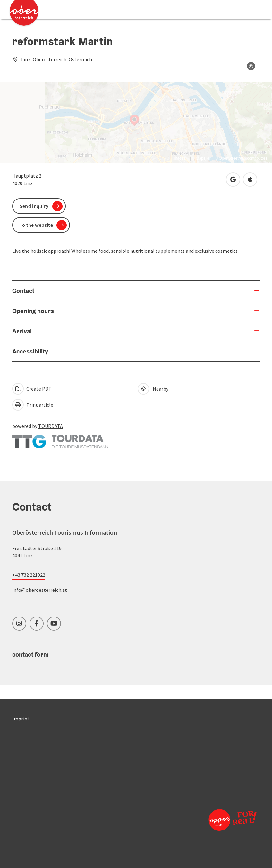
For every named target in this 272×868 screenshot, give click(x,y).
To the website (36, 225)
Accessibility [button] (30, 351)
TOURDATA (51, 426)
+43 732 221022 (29, 575)
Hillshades (177, 158)
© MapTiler (201, 158)
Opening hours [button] (33, 311)
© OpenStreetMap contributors (241, 158)
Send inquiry (34, 206)
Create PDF (32, 389)
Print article (33, 405)
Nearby (153, 389)
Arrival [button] (22, 331)
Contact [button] (23, 291)
